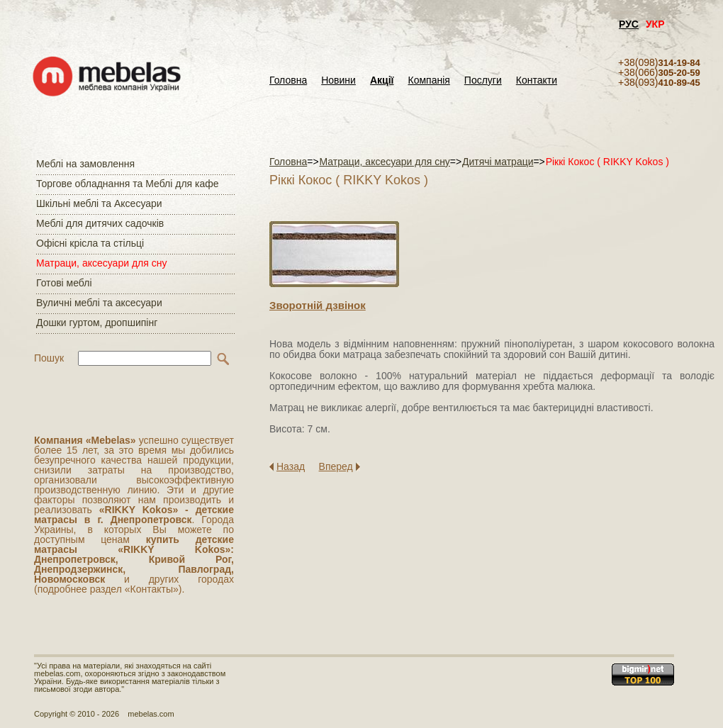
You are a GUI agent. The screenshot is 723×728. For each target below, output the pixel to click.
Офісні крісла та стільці (90, 243)
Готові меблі (64, 283)
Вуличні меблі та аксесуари (99, 303)
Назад (291, 466)
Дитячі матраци (498, 162)
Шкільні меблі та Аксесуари (99, 203)
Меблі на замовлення (85, 164)
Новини (338, 80)
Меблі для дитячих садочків (100, 223)
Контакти (537, 80)
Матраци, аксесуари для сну (101, 263)
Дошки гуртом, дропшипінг (97, 323)
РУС (629, 24)
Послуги (483, 80)
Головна (288, 80)
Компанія (428, 80)
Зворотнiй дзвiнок (318, 305)
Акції (382, 80)
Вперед (336, 466)
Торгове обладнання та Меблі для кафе (128, 184)
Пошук (49, 358)
